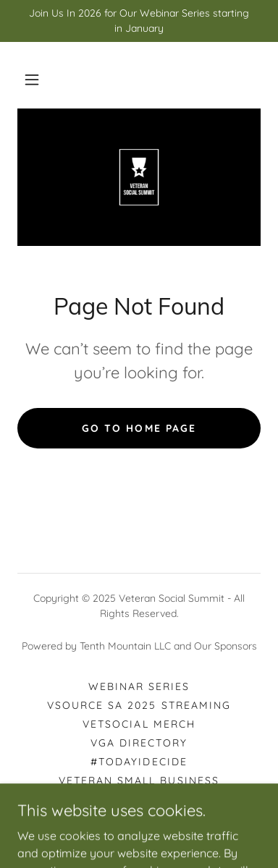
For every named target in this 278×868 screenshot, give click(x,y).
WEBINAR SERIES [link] (139, 686)
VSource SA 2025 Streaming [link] (139, 705)
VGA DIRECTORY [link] (139, 743)
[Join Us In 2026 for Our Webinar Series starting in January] (139, 21)
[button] (32, 80)
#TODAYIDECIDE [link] (139, 762)
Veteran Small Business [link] (139, 780)
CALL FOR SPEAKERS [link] (139, 799)
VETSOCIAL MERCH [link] (139, 724)
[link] (139, 177)
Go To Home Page (139, 428)
